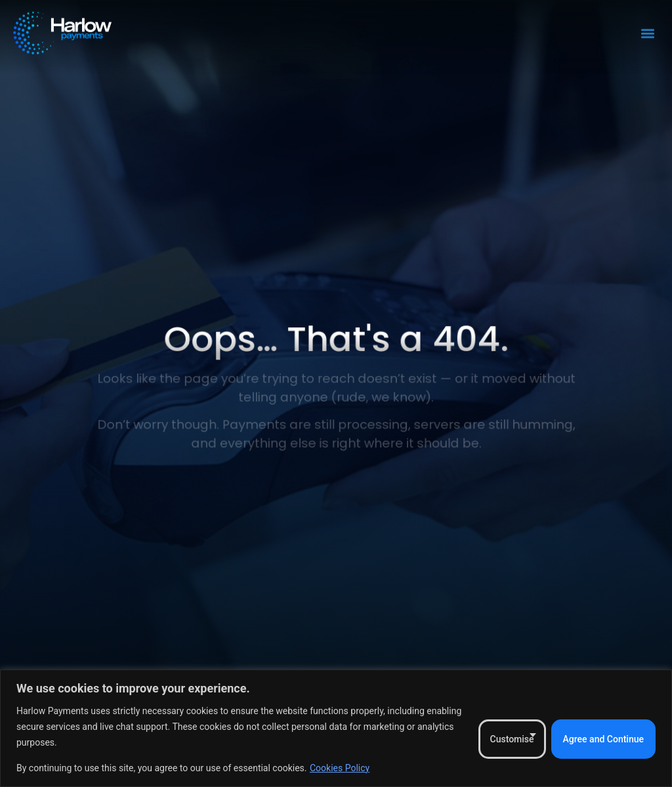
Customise (512, 739)
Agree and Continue (603, 739)
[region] (336, 728)
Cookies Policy (340, 768)
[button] (648, 29)
